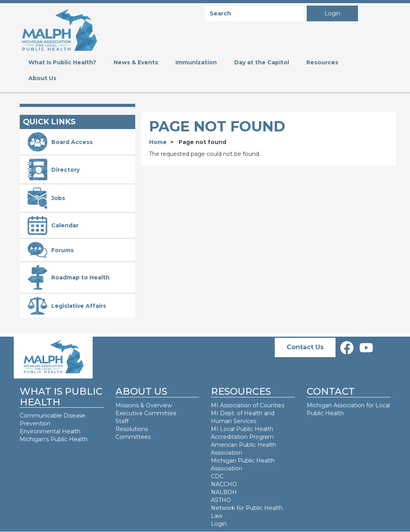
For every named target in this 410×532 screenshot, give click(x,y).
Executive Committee (146, 413)
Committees (133, 437)
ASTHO (221, 500)
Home (158, 142)
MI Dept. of (227, 413)
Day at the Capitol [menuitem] (262, 62)
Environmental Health (50, 431)
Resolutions (132, 429)
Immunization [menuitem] (196, 62)
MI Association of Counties (248, 405)
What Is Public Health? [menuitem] (62, 62)
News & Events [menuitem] (136, 62)
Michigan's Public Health (54, 439)
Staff (122, 421)
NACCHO (224, 484)
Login (332, 13)
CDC (217, 476)
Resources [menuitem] (322, 62)
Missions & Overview (144, 405)
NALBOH (224, 492)
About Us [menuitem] (42, 78)
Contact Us (305, 347)
